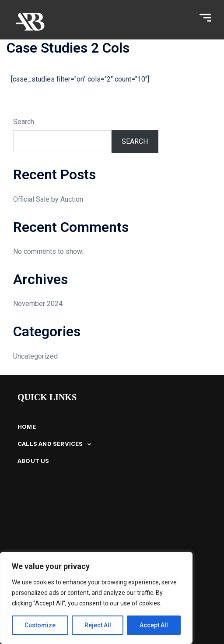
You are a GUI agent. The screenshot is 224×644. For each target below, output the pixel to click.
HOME (27, 427)
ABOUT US (33, 461)
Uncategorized (35, 356)
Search (24, 122)
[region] (96, 598)
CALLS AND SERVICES (54, 444)
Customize (40, 625)
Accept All (154, 625)
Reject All (98, 625)
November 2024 (38, 304)
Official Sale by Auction (48, 199)
